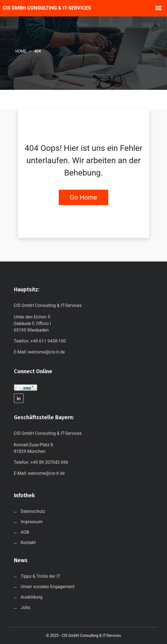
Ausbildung (32, 597)
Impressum (32, 522)
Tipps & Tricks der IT (41, 576)
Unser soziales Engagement (48, 587)
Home (21, 51)
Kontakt (28, 543)
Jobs (26, 607)
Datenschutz (33, 511)
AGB (25, 532)
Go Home (83, 197)
